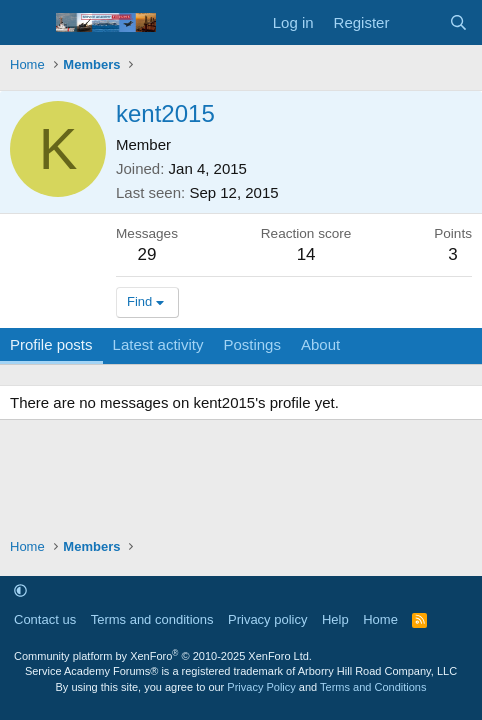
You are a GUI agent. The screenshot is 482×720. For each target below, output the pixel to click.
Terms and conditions (152, 619)
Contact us (45, 619)
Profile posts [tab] (51, 344)
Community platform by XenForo (163, 656)
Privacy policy (267, 619)
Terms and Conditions (373, 687)
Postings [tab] (252, 344)
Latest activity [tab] (158, 344)
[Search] (458, 22)
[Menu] (27, 23)
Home (380, 619)
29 (147, 254)
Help (335, 619)
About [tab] (320, 344)
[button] (20, 590)
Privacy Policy (261, 687)
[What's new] (418, 22)
